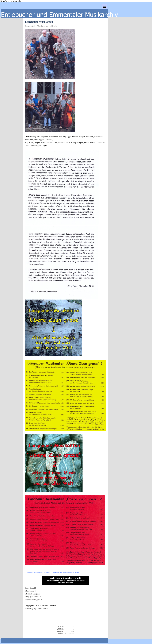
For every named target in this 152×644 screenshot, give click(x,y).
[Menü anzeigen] (105, 7)
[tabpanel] (66, 301)
